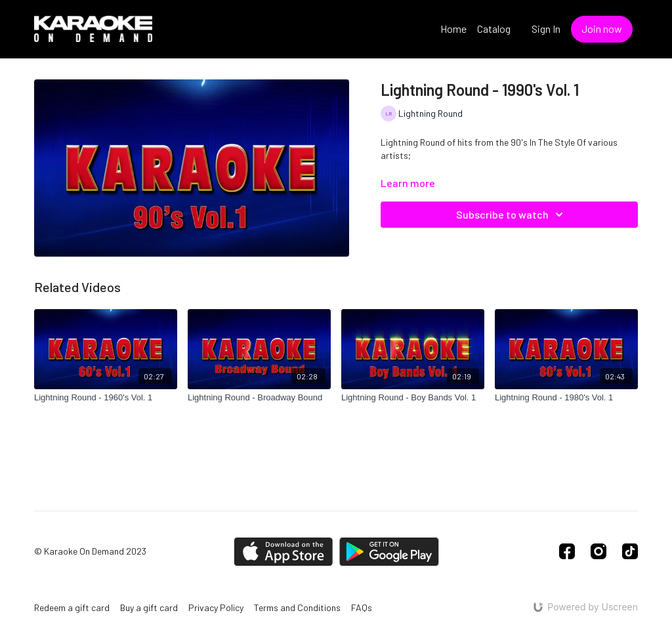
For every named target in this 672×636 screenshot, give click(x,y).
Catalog (494, 29)
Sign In (546, 29)
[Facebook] (567, 551)
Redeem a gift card (72, 607)
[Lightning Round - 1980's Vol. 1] (566, 398)
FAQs (362, 607)
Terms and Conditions (297, 607)
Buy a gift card (149, 607)
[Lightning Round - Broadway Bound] (259, 398)
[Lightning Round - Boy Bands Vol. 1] (413, 398)
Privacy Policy (216, 607)
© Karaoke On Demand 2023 (90, 551)
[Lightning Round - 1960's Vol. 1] (106, 398)
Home (453, 29)
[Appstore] (283, 552)
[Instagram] (598, 551)
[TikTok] (630, 551)
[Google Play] (389, 552)
